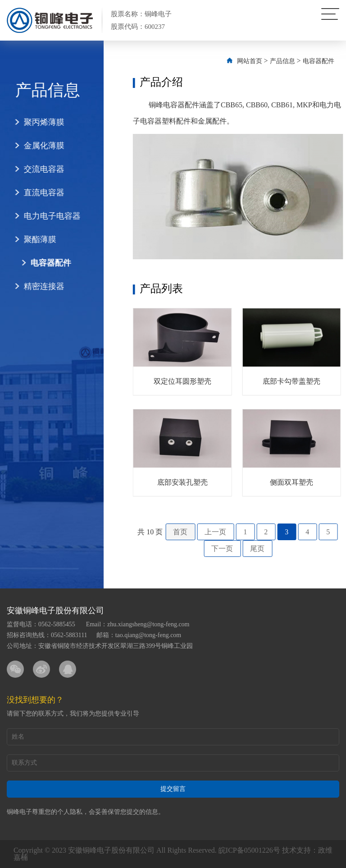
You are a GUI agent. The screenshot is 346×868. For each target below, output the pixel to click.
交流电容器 (37, 169)
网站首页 (265, 61)
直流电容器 (37, 193)
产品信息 (298, 61)
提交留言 (173, 789)
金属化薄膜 (37, 146)
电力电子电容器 (45, 216)
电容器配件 (44, 263)
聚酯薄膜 (33, 239)
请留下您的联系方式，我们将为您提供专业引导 (73, 714)
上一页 (231, 532)
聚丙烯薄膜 (37, 122)
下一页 (238, 549)
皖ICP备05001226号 (249, 850)
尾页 (273, 549)
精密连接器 (37, 286)
